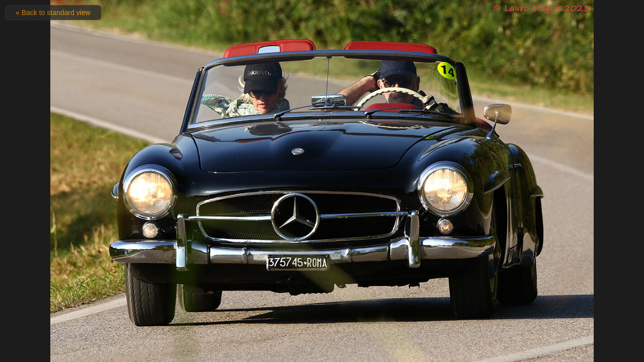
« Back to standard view (53, 13)
